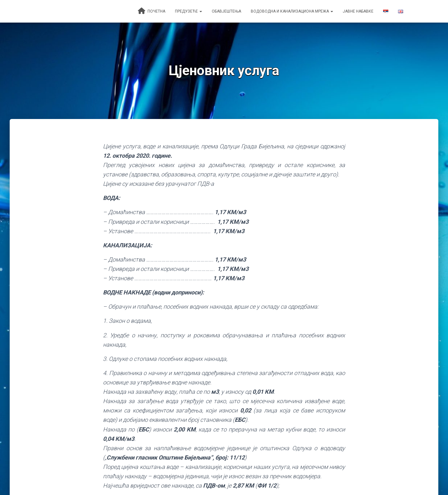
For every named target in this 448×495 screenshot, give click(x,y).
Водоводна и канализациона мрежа (292, 11)
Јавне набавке (358, 11)
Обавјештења (226, 11)
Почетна (152, 11)
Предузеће (188, 11)
